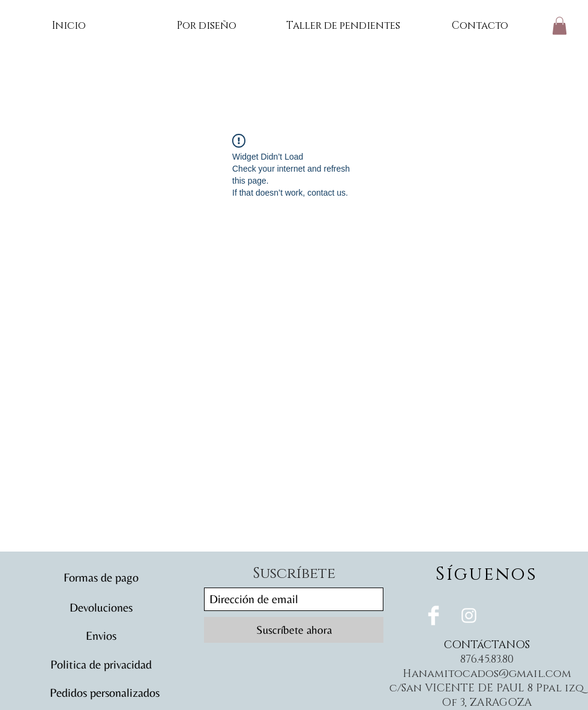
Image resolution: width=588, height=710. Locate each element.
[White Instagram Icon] (469, 615)
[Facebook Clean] (433, 615)
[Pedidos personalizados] (104, 693)
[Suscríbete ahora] (294, 630)
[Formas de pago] (101, 578)
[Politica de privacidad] (101, 665)
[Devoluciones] (101, 608)
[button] (559, 26)
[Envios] (101, 636)
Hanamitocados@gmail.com (487, 674)
